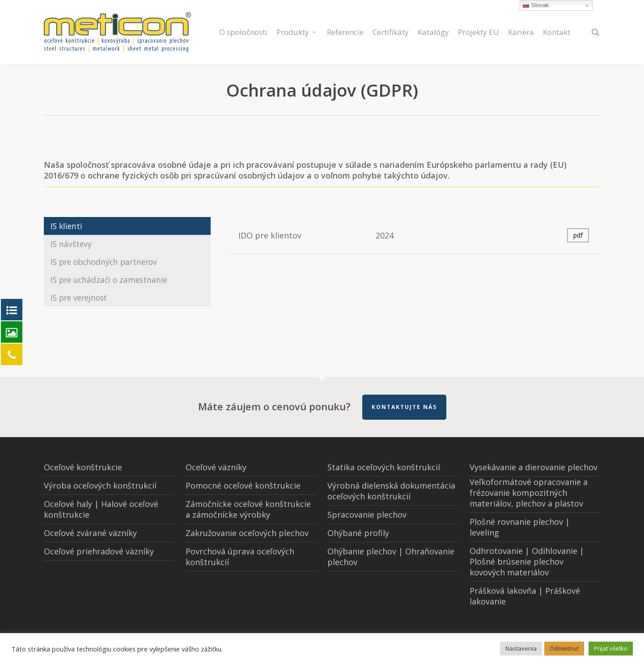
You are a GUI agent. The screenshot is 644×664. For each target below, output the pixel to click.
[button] (127, 226)
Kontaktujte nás (404, 407)
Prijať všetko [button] (611, 648)
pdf (578, 235)
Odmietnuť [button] (564, 648)
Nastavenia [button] (521, 648)
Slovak (536, 5)
